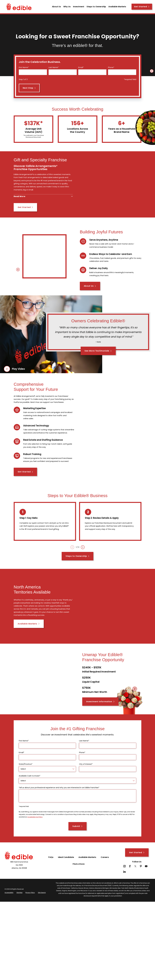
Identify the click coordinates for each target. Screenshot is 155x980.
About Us (90, 295)
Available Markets (29, 633)
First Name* (24, 67)
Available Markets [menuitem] (117, 7)
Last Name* (54, 67)
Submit (77, 836)
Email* (81, 67)
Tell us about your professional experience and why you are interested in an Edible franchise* (59, 797)
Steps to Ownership (78, 565)
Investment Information (100, 711)
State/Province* (26, 773)
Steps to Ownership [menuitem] (96, 7)
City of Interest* (86, 773)
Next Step (29, 88)
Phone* (111, 67)
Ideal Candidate (66, 866)
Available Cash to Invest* (30, 785)
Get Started (142, 7)
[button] (152, 71)
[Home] (19, 7)
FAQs (51, 866)
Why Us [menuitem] (67, 7)
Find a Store (79, 873)
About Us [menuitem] (56, 7)
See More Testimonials (98, 360)
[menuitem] (9, 902)
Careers (105, 866)
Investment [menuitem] (79, 7)
